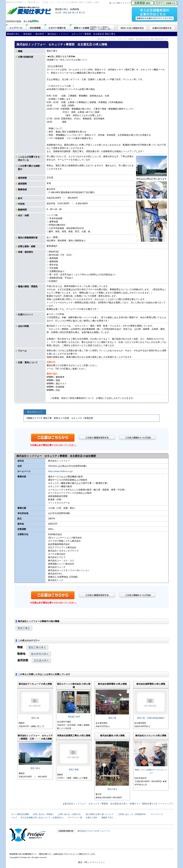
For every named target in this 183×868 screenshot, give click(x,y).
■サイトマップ (124, 3)
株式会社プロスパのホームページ (94, 831)
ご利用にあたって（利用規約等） (132, 814)
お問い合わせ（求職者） (44, 814)
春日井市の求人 (40, 654)
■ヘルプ (113, 3)
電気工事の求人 (37, 647)
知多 (70, 13)
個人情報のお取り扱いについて (100, 814)
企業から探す (92, 817)
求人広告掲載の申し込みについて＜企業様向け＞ (43, 817)
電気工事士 (24, 628)
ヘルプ (14, 817)
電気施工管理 (74, 717)
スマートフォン (97, 862)
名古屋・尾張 (61, 13)
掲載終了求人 (107, 817)
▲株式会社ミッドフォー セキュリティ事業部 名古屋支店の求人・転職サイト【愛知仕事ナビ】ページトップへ (118, 804)
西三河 (75, 13)
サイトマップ (157, 814)
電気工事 (35, 718)
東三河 (82, 13)
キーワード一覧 (75, 817)
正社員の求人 (41, 660)
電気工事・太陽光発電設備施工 (151, 718)
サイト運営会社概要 (20, 814)
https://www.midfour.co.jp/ (60, 471)
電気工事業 (74, 770)
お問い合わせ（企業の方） (70, 814)
